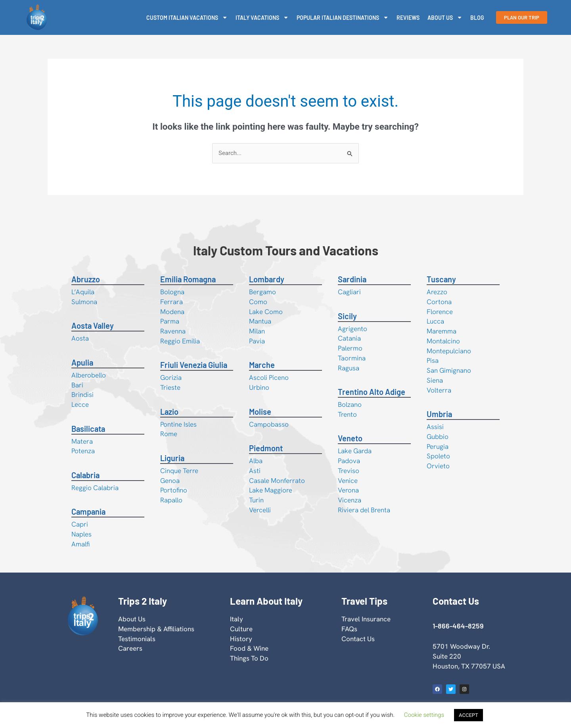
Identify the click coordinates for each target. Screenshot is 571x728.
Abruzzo (86, 279)
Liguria (172, 458)
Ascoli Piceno (269, 377)
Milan (257, 331)
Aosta (80, 338)
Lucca (435, 321)
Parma (170, 321)
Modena (172, 312)
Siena (435, 380)
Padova (349, 461)
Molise (260, 412)
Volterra (439, 390)
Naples (81, 534)
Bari (77, 385)
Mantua (260, 321)
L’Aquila (83, 292)
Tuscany (441, 279)
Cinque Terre (179, 471)
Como (258, 302)
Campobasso (269, 424)
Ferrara (171, 302)
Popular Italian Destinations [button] (343, 17)
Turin (256, 500)
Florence (440, 312)
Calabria (85, 475)
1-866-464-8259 (458, 626)
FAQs (349, 629)
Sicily (347, 316)
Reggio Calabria (95, 488)
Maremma (442, 331)
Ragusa (349, 368)
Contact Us (358, 639)
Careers (130, 648)
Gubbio (438, 437)
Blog (477, 18)
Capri (80, 524)
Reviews (408, 18)
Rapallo (171, 500)
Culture (241, 629)
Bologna (172, 292)
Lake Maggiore (271, 490)
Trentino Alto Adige (372, 392)
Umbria (439, 414)
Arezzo (437, 292)
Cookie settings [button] (424, 715)
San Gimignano (449, 370)
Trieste (170, 387)
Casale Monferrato (277, 481)
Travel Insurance (366, 619)
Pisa (433, 360)
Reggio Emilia (180, 341)
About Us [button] (445, 17)
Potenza (83, 451)
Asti (255, 471)
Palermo (350, 348)
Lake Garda (355, 451)
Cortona (439, 302)
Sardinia (352, 279)
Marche (262, 365)
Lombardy (267, 279)
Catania (349, 338)
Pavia (257, 341)
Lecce (80, 404)
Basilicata (88, 429)
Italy (237, 619)
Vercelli (260, 510)
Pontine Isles (178, 424)
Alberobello (89, 375)
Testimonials (137, 639)
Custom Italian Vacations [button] (187, 17)
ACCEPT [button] (468, 715)
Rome (169, 434)
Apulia (82, 362)
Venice (348, 481)
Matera (82, 441)
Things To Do (249, 658)
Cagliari (349, 292)
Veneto (350, 438)
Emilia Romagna (188, 279)
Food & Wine (249, 648)
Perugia (438, 446)
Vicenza (350, 500)
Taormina (352, 358)
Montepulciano (449, 351)
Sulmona (84, 302)
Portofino (174, 490)
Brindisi (82, 395)
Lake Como (266, 312)
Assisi (435, 427)
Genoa (170, 481)
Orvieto (438, 466)
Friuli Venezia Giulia (194, 365)
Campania (88, 512)
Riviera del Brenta (364, 510)
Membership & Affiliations (156, 629)
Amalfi (80, 544)
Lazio (169, 412)
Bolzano (350, 404)
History (241, 639)
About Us (132, 619)
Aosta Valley (93, 326)
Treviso (349, 471)
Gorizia (171, 377)
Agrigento (353, 329)
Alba (256, 461)
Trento (347, 414)
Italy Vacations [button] (262, 17)
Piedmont (266, 448)
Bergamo (263, 292)
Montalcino (443, 341)
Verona (348, 490)
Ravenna (173, 331)
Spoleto (438, 456)
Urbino (259, 387)
